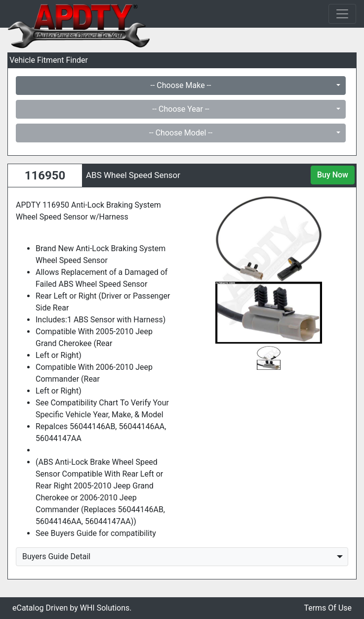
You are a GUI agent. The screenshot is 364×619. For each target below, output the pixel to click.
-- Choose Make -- (181, 85)
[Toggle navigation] (342, 14)
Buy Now (333, 175)
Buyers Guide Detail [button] (56, 556)
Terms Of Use (328, 608)
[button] (202, 269)
